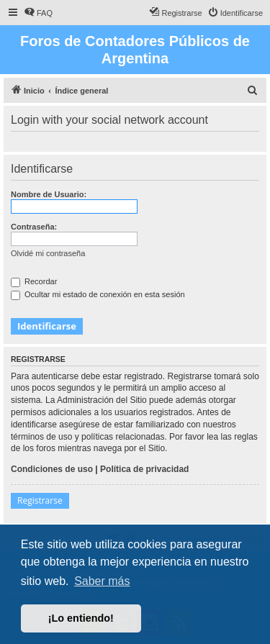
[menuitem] (38, 13)
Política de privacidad (144, 469)
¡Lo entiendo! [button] (81, 618)
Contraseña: (34, 227)
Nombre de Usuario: (49, 194)
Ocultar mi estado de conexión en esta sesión (98, 294)
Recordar (34, 281)
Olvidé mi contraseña (48, 253)
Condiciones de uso (52, 469)
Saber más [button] (102, 581)
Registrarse (40, 500)
